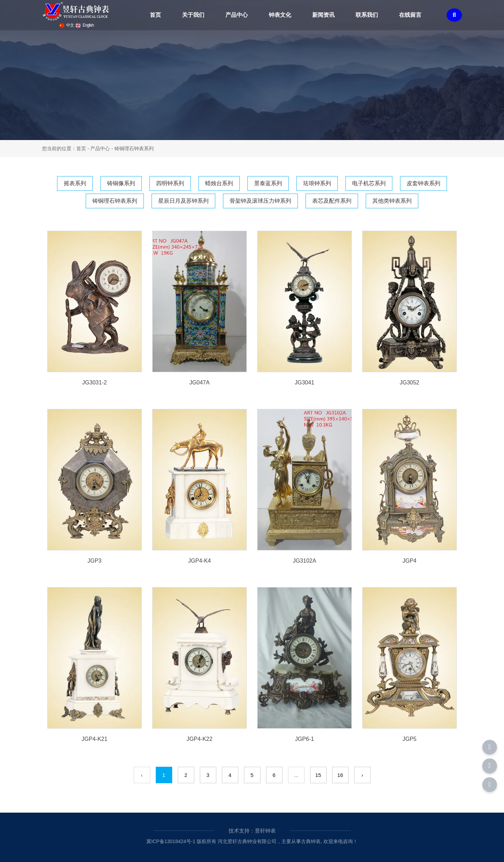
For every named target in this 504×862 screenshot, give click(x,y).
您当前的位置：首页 (65, 148)
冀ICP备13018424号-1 (171, 841)
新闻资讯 (323, 15)
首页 (155, 15)
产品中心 (237, 15)
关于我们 (193, 15)
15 (318, 775)
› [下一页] (362, 775)
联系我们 (367, 15)
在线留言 (410, 15)
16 (340, 775)
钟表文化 (280, 15)
